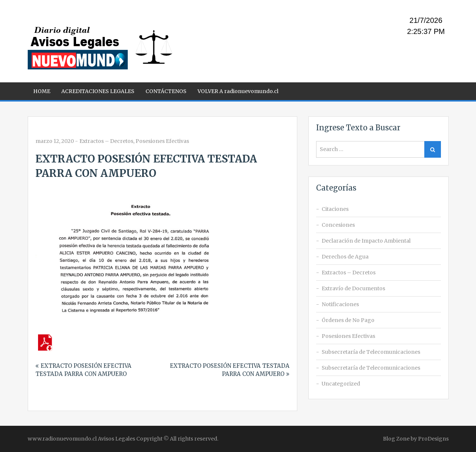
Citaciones (335, 209)
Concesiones (338, 225)
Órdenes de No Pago (348, 320)
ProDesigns (433, 439)
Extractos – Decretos (106, 141)
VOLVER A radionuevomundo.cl (238, 91)
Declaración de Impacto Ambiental (366, 241)
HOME (42, 91)
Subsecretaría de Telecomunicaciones (371, 352)
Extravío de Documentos (353, 288)
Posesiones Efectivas (162, 141)
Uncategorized (341, 384)
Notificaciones (340, 304)
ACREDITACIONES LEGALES (98, 91)
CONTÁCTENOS (166, 91)
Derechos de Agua (345, 257)
